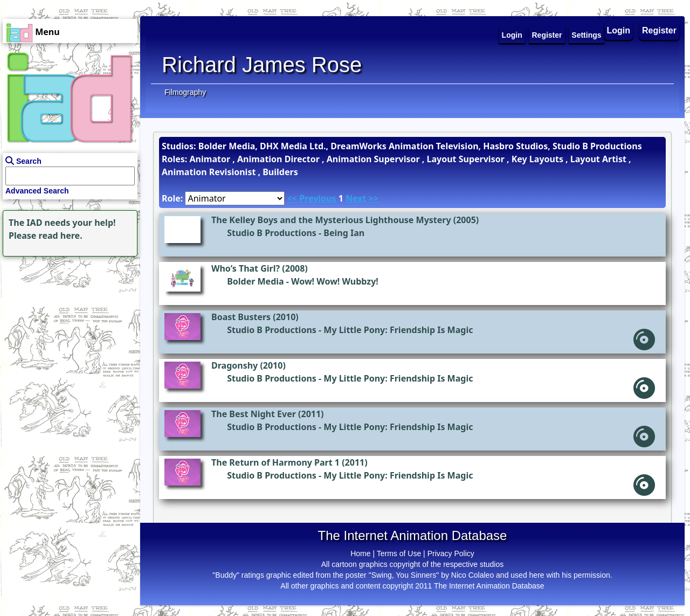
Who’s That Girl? (246, 268)
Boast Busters (241, 317)
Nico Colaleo (472, 575)
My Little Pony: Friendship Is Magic (398, 330)
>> (374, 198)
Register (659, 30)
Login (619, 30)
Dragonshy (234, 365)
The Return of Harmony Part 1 (275, 462)
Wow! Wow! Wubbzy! (335, 281)
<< (292, 198)
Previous (318, 198)
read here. (61, 236)
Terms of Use (399, 553)
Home (360, 553)
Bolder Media (256, 281)
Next (356, 198)
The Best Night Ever (254, 414)
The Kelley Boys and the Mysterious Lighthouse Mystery (331, 220)
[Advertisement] (67, 327)
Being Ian (344, 233)
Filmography (185, 92)
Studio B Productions (272, 233)
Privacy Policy (451, 553)
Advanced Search (37, 191)
